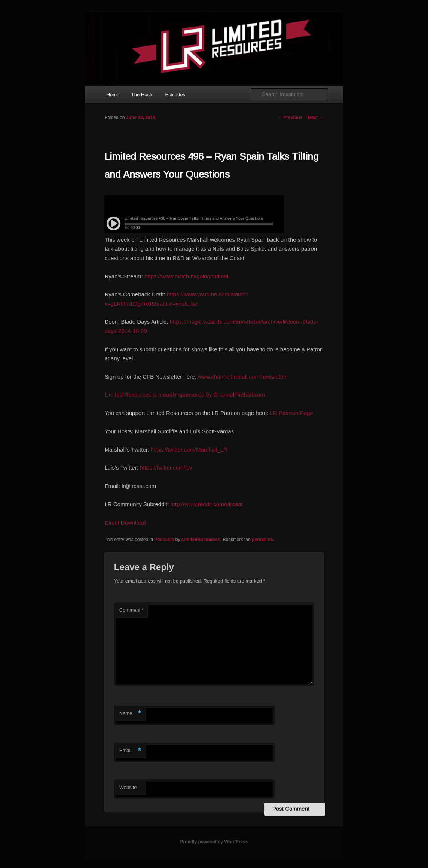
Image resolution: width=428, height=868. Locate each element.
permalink (262, 540)
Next (316, 117)
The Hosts (142, 94)
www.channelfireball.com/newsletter (242, 377)
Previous (290, 117)
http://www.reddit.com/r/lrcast (206, 504)
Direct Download (125, 522)
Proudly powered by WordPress (214, 842)
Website (128, 787)
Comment (132, 610)
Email (130, 751)
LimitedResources (201, 540)
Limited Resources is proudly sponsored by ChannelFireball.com (185, 395)
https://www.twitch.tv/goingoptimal (186, 276)
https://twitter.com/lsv (166, 467)
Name (130, 714)
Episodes (175, 94)
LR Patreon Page (292, 413)
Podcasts (164, 540)
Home (113, 94)
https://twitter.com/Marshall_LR (189, 450)
